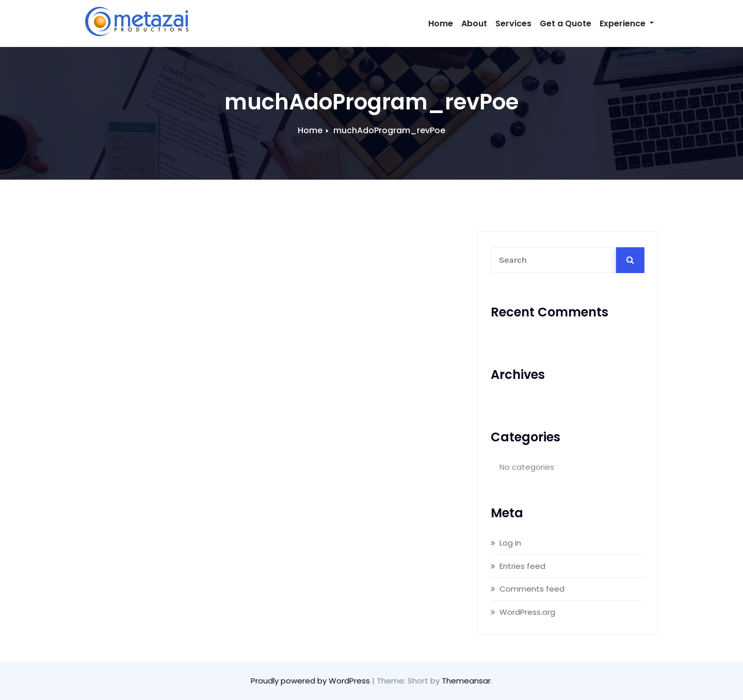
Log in (510, 543)
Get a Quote (566, 23)
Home (441, 23)
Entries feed (522, 566)
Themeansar (466, 681)
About (474, 23)
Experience (627, 23)
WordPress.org (527, 612)
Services (513, 23)
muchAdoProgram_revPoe (389, 130)
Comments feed (532, 589)
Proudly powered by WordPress (311, 681)
